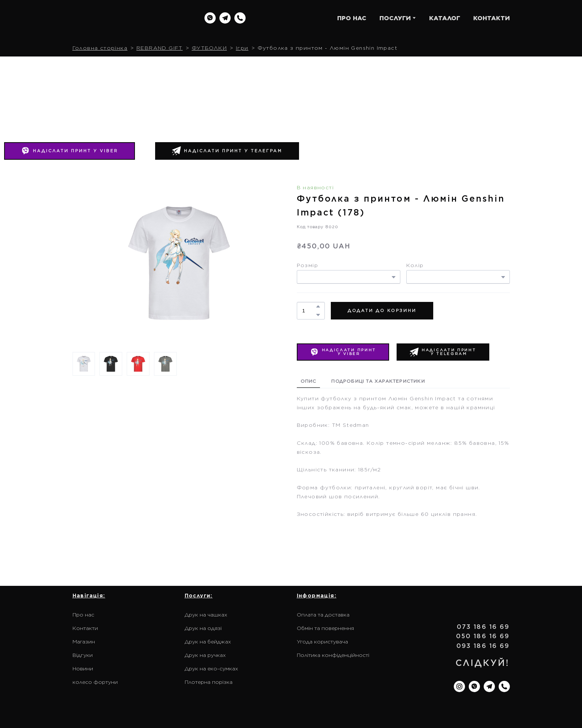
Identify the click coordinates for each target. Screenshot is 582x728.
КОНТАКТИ (492, 18)
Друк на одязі (203, 628)
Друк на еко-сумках (211, 669)
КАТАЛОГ (445, 18)
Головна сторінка (100, 48)
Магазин (84, 642)
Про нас (83, 615)
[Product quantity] (309, 311)
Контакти (85, 628)
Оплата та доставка (323, 615)
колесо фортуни (95, 682)
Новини (83, 669)
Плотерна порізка (209, 682)
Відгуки (83, 655)
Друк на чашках (206, 615)
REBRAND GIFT (160, 48)
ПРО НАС (352, 18)
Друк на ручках (205, 655)
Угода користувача (322, 642)
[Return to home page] (120, 18)
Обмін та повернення (325, 628)
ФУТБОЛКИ (209, 48)
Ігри (242, 48)
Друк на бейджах (208, 642)
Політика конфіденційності (333, 655)
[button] (210, 18)
